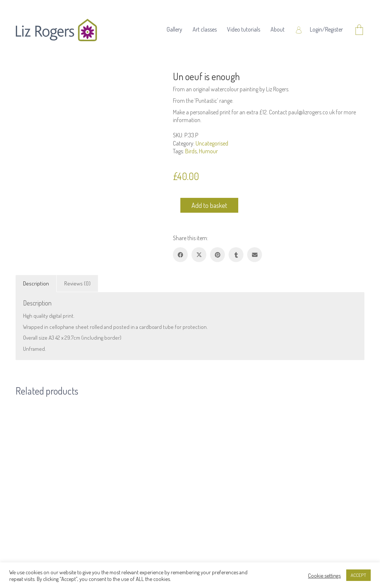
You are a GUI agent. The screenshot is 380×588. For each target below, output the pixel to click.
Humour (208, 151)
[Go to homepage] (56, 30)
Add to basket (209, 205)
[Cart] (359, 30)
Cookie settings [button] (324, 575)
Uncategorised (212, 143)
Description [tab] (36, 283)
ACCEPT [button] (358, 575)
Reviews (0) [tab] (77, 283)
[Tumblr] (236, 255)
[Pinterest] (217, 255)
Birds (191, 151)
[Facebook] (180, 255)
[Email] (255, 255)
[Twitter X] (199, 255)
